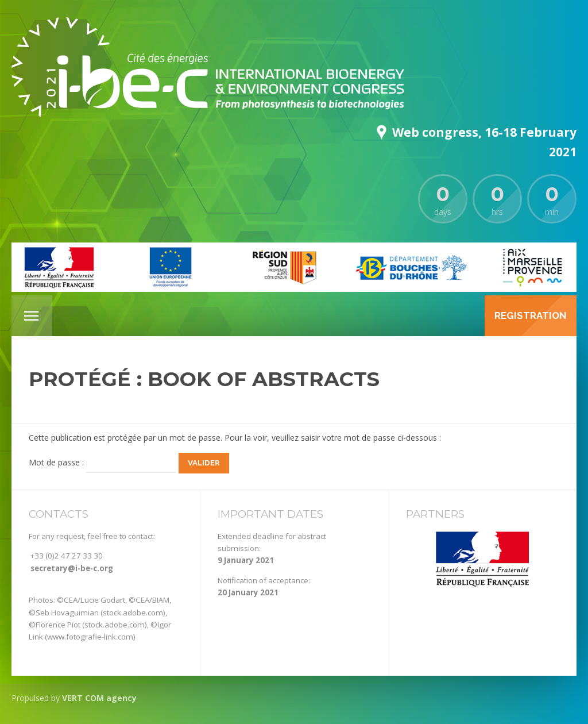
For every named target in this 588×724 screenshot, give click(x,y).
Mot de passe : (102, 462)
